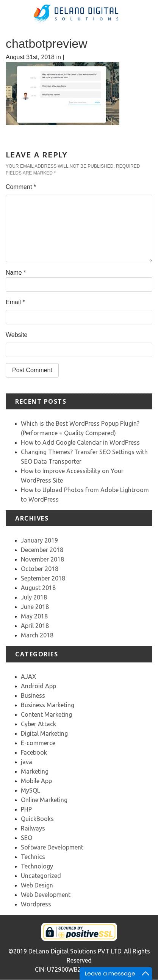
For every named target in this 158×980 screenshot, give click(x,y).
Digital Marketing (44, 733)
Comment (21, 187)
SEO (27, 838)
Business (33, 695)
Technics (33, 857)
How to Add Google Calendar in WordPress (80, 442)
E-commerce (38, 743)
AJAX (28, 676)
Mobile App (36, 781)
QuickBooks (37, 819)
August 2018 (38, 588)
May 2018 (34, 616)
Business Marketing (48, 705)
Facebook (34, 752)
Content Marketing (46, 714)
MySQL (31, 790)
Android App (38, 686)
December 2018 (42, 550)
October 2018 (40, 569)
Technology (37, 866)
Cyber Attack (38, 724)
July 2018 (34, 597)
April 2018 (35, 626)
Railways (33, 828)
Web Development (46, 895)
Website (17, 335)
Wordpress (36, 904)
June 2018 (35, 607)
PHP (26, 809)
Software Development (52, 847)
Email (15, 302)
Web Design (37, 885)
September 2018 (43, 578)
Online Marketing (44, 800)
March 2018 (37, 635)
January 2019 (39, 540)
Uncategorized (41, 876)
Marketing (35, 771)
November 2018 (42, 559)
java (27, 762)
